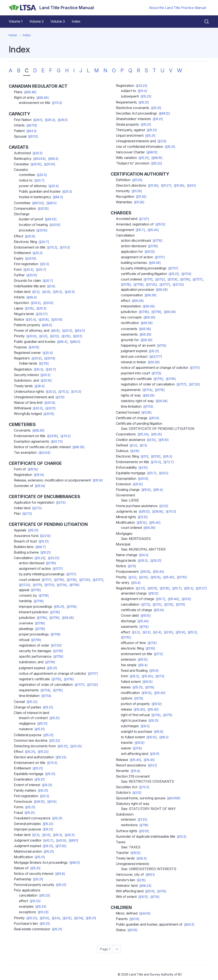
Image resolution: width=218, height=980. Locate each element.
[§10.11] (152, 588)
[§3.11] (132, 566)
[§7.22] (143, 820)
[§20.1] (78, 336)
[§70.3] (57, 103)
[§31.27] (201, 588)
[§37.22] (25, 585)
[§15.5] (145, 726)
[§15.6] (159, 732)
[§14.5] (164, 473)
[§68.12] (164, 113)
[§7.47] (144, 219)
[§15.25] (157, 434)
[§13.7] (152, 473)
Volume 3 (58, 21)
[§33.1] (191, 186)
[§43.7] (48, 840)
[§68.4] (32, 297)
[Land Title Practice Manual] (51, 8)
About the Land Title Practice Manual (177, 8)
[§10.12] (148, 682)
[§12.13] (143, 517)
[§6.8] (55, 331)
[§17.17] (58, 569)
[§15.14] (33, 469)
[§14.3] (144, 555)
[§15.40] (153, 230)
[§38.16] (158, 512)
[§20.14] (50, 164)
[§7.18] (144, 825)
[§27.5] (61, 503)
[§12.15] (165, 588)
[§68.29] (38, 430)
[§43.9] (61, 840)
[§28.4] (40, 386)
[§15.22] (32, 702)
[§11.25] (137, 180)
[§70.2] (52, 247)
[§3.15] (29, 308)
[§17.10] (182, 577)
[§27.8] (44, 364)
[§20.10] (36, 164)
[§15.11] (155, 754)
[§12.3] (45, 264)
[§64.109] (174, 798)
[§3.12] (54, 336)
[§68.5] (52, 203)
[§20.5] (36, 303)
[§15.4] (143, 665)
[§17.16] (51, 563)
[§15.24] (143, 434)
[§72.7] (169, 462)
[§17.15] (56, 679)
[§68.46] (30, 92)
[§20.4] (54, 186)
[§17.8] (162, 346)
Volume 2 (37, 21)
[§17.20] (85, 580)
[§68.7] (41, 547)
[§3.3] (146, 632)
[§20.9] (30, 236)
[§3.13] (60, 397)
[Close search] (204, 22)
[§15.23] (40, 558)
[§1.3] (36, 292)
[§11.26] (153, 186)
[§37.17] (98, 580)
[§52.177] (156, 357)
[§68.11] (75, 863)
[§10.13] (150, 252)
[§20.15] (43, 209)
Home (13, 35)
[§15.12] (160, 224)
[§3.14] (79, 918)
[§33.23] (76, 746)
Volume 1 (16, 21)
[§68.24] (145, 886)
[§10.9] (180, 632)
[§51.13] (134, 919)
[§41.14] (143, 479)
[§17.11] (37, 585)
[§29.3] (143, 561)
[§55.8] (60, 874)
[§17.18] (59, 580)
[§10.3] (39, 369)
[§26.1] (38, 120)
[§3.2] (136, 632)
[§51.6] (52, 802)
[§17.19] (72, 580)
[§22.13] (45, 536)
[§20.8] (44, 320)
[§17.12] (49, 585)
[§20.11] (50, 408)
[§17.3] (146, 605)
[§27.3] (37, 508)
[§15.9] (146, 490)
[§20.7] (39, 180)
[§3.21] (140, 588)
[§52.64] (44, 453)
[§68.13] (152, 152)
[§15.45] (153, 710)
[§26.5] (63, 120)
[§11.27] (166, 186)
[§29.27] (42, 314)
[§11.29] (137, 191)
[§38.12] (144, 512)
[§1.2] (133, 445)
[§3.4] (157, 632)
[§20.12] (32, 275)
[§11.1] (145, 457)
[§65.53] (38, 203)
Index (76, 21)
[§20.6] (48, 303)
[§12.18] (146, 413)
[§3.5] (132, 577)
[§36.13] (39, 802)
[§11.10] (156, 457)
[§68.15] (157, 158)
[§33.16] (52, 436)
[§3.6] (51, 286)
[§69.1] (73, 840)
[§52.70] (57, 442)
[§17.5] (157, 605)
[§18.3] (164, 737)
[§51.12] (33, 137)
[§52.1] (152, 765)
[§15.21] (33, 530)
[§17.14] (62, 585)
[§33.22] (54, 558)
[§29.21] (156, 561)
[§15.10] (163, 440)
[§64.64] (39, 159)
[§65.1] (150, 875)
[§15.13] (145, 572)
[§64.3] (32, 131)
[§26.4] (50, 120)
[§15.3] (58, 292)
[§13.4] (142, 91)
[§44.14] (145, 913)
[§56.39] (68, 618)
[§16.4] (158, 490)
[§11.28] (179, 186)
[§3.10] (135, 451)
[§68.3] (53, 159)
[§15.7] (140, 230)
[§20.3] (38, 153)
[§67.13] (32, 125)
